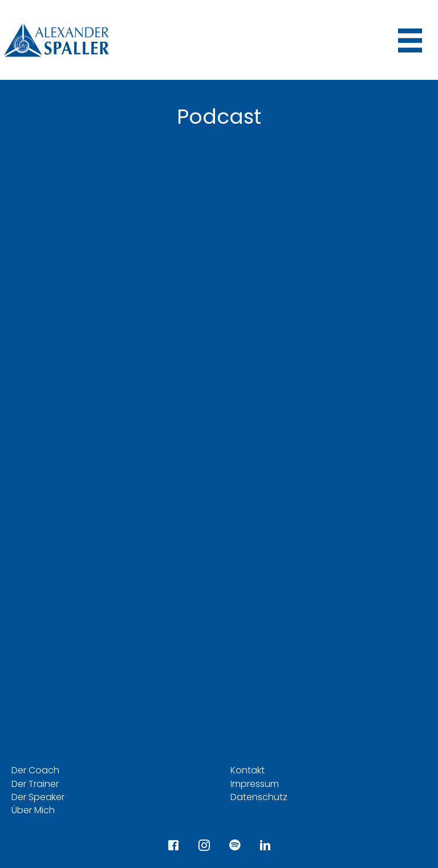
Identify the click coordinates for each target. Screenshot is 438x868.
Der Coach (35, 770)
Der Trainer (35, 784)
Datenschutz (259, 797)
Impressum (255, 784)
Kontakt (248, 770)
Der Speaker (38, 797)
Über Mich (33, 810)
